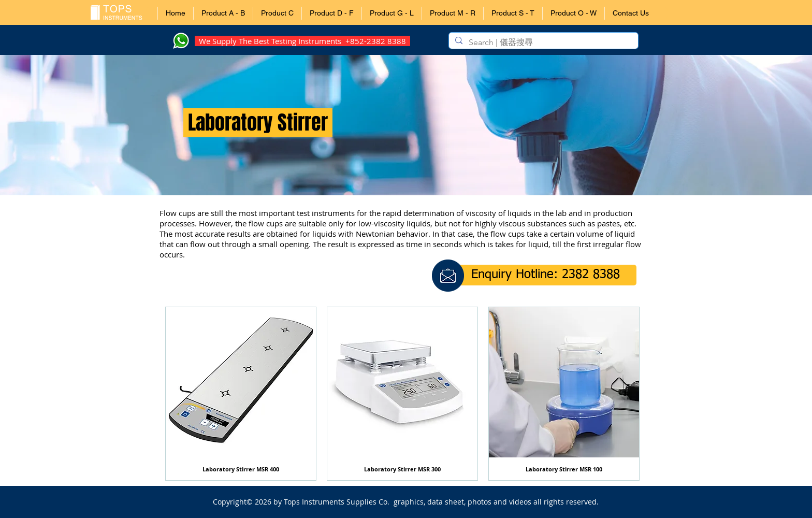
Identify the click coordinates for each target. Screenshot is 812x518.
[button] (223, 13)
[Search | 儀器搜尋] (542, 42)
